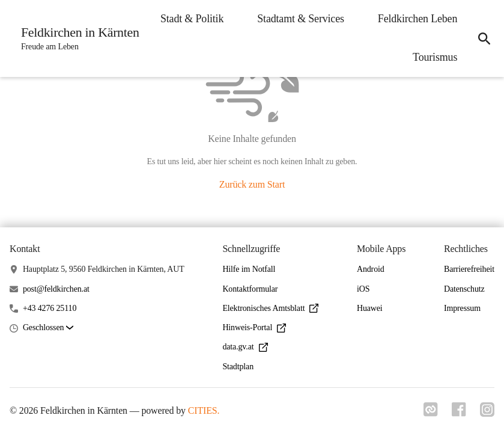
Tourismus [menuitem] (434, 57)
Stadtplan (238, 367)
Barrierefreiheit (469, 269)
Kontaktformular (250, 289)
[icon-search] (484, 38)
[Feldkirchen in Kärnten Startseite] (77, 38)
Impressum (462, 308)
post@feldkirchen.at (56, 289)
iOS (363, 289)
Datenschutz (464, 289)
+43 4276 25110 (50, 308)
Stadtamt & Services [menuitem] (412, 19)
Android (371, 269)
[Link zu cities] (430, 413)
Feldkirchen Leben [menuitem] (338, 57)
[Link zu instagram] (487, 413)
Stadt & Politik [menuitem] (304, 19)
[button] (48, 328)
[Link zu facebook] (458, 413)
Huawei (370, 308)
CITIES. (204, 410)
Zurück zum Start (252, 184)
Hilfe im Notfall (249, 269)
